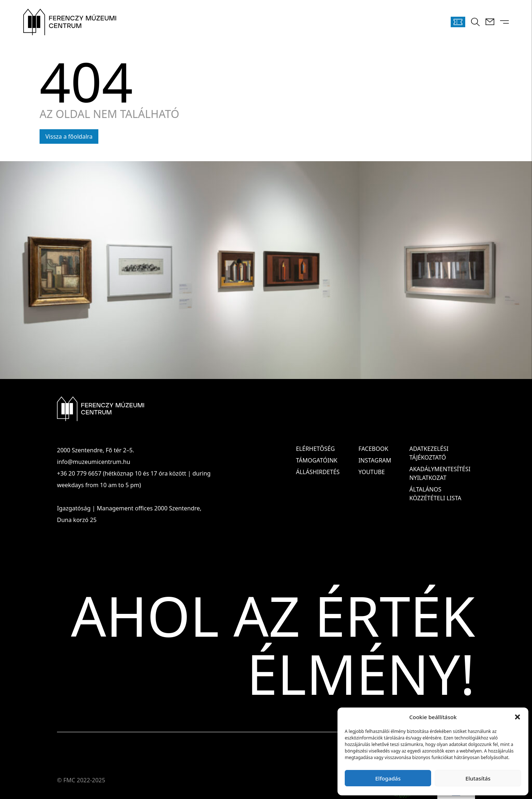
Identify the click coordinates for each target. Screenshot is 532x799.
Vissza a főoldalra (69, 136)
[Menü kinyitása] (504, 22)
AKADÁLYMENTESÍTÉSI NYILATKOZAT (440, 473)
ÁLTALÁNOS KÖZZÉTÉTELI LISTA (435, 494)
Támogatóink (316, 460)
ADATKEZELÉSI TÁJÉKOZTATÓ (429, 453)
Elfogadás (388, 778)
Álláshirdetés (318, 472)
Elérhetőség (315, 449)
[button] (517, 717)
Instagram (375, 460)
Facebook (373, 449)
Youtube (372, 472)
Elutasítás (478, 778)
